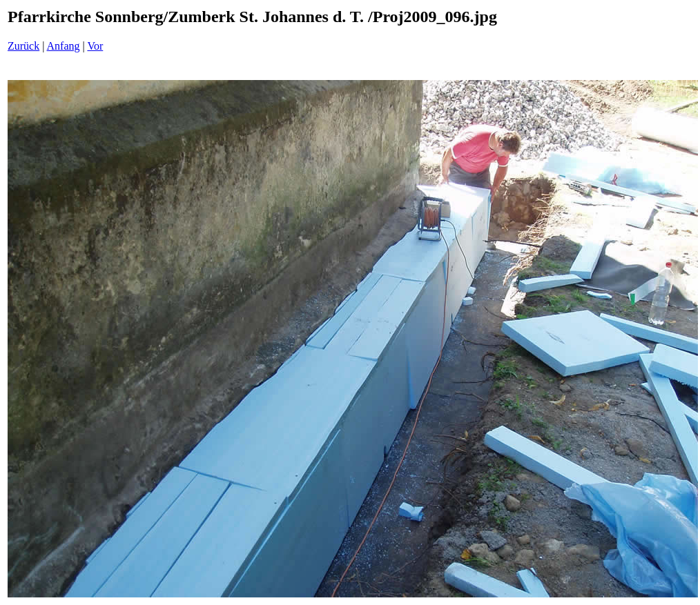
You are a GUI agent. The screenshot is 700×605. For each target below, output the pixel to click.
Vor (95, 46)
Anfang (64, 46)
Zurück (23, 46)
